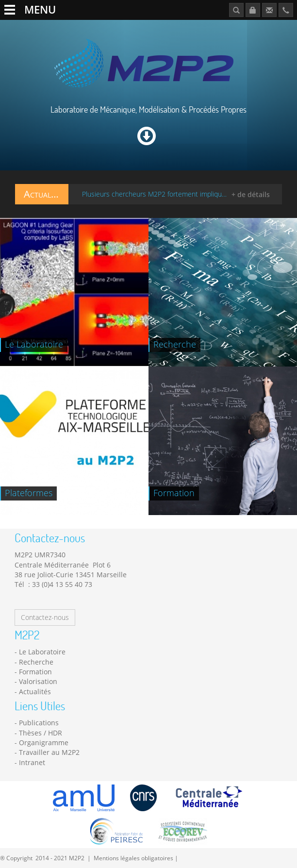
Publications (39, 723)
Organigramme (44, 743)
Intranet (32, 762)
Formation (35, 672)
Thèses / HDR (41, 733)
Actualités (35, 692)
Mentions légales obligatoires (133, 858)
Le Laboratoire (42, 652)
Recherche (36, 662)
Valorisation (38, 681)
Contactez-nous (45, 617)
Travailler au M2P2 (49, 752)
